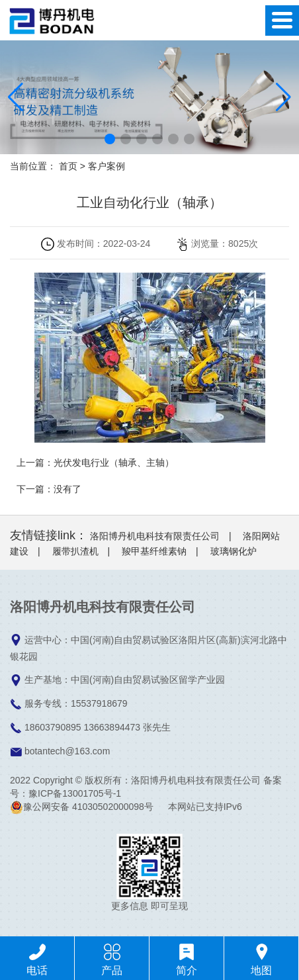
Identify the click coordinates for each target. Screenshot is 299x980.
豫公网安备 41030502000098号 (82, 807)
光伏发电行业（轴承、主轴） (114, 463)
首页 (68, 166)
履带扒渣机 (75, 551)
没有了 (67, 489)
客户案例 (107, 166)
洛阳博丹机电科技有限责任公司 (155, 536)
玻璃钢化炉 (234, 551)
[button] (110, 139)
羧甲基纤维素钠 (154, 551)
